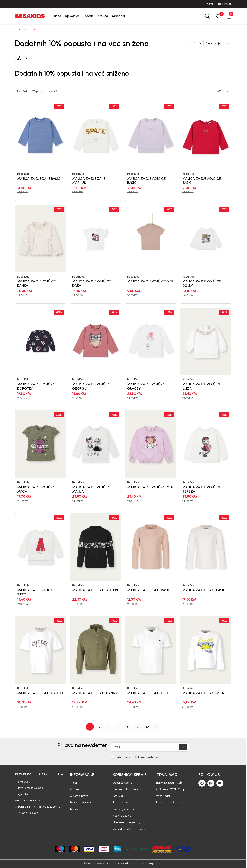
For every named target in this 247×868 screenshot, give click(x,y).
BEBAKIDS (20, 29)
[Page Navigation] (123, 727)
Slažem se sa (137, 757)
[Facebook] (202, 783)
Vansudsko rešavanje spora (129, 829)
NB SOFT (136, 863)
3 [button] (109, 727)
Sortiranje (195, 43)
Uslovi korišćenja (123, 783)
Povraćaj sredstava (124, 809)
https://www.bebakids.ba (105, 863)
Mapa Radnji (163, 796)
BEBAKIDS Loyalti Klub (169, 783)
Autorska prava (79, 796)
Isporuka (118, 796)
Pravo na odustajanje (125, 789)
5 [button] (128, 727)
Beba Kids (23, 174)
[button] (229, 16)
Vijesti (74, 783)
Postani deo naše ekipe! (170, 803)
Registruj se (225, 4)
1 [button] (90, 727)
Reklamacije (120, 803)
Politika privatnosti (81, 803)
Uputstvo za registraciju (127, 822)
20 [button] (147, 727)
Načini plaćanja (122, 816)
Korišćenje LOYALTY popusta (173, 789)
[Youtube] (220, 783)
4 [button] (118, 727)
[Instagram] (211, 783)
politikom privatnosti (145, 757)
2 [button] (99, 727)
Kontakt (75, 809)
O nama (75, 789)
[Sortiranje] (217, 43)
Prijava (209, 4)
